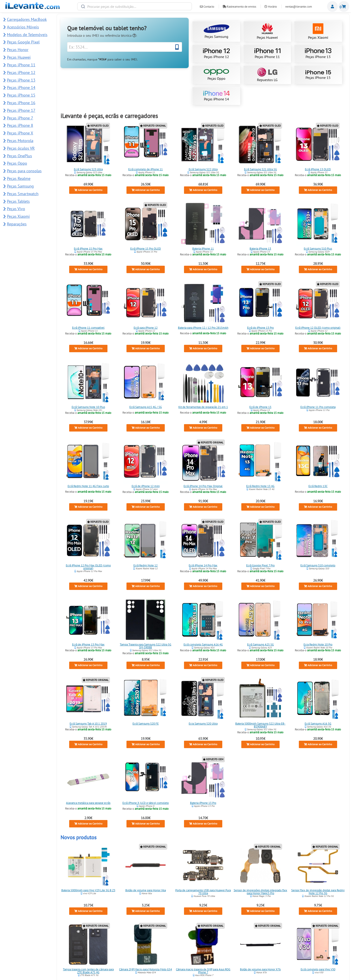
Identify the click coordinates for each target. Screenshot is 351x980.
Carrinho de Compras (344, 6)
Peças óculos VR (21, 148)
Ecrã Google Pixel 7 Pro (260, 565)
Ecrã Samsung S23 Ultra (88, 169)
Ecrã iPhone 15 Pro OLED (146, 249)
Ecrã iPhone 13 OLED (318, 169)
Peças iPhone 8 (20, 125)
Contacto (207, 7)
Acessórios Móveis (23, 27)
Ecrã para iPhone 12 (146, 328)
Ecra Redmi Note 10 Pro (318, 644)
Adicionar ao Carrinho (88, 190)
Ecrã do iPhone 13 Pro (260, 328)
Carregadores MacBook (27, 19)
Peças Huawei (267, 31)
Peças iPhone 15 (318, 75)
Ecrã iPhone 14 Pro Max (203, 565)
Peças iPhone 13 (318, 54)
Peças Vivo (16, 209)
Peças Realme (19, 178)
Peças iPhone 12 (216, 54)
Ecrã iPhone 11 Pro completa (318, 407)
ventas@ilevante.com (299, 7)
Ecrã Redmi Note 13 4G (261, 486)
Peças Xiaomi (318, 31)
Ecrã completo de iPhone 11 (146, 169)
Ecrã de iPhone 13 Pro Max (88, 644)
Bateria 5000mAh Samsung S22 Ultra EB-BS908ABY (261, 725)
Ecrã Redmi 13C (318, 486)
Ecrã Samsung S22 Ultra (203, 169)
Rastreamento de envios (239, 7)
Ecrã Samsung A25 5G (260, 644)
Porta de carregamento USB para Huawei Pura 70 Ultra (203, 892)
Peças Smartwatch (23, 194)
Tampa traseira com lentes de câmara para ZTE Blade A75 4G (88, 971)
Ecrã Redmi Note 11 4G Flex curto (88, 486)
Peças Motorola (20, 141)
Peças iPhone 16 (21, 103)
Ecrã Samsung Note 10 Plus (88, 407)
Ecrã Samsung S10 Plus (318, 249)
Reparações (17, 224)
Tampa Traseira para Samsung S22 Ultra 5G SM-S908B (146, 646)
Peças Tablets (18, 201)
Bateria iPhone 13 (261, 249)
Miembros (332, 6)
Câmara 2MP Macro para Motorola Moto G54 (146, 969)
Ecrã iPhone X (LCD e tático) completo (146, 803)
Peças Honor (18, 50)
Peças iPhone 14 (216, 96)
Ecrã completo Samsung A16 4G (203, 644)
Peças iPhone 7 (20, 118)
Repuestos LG (267, 75)
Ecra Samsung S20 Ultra (203, 724)
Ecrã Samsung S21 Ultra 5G (260, 169)
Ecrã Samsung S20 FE (146, 724)
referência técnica (121, 35)
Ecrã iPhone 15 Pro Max (88, 249)
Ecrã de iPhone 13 (261, 407)
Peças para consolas (24, 171)
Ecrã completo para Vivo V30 (318, 969)
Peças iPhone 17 (21, 110)
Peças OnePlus (19, 156)
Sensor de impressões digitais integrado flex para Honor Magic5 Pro (260, 892)
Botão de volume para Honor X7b (261, 969)
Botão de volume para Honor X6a (146, 890)
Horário (271, 7)
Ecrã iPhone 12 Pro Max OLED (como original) (88, 567)
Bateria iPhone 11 (203, 249)
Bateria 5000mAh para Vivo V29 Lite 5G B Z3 (88, 890)
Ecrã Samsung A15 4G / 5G (146, 407)
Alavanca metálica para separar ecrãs (88, 803)
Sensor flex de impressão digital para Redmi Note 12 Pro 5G (318, 892)
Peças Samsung (216, 32)
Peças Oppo (216, 75)
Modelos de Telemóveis (27, 35)
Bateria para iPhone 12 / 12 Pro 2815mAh (203, 328)
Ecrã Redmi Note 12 (146, 565)
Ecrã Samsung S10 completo (318, 565)
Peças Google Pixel (23, 42)
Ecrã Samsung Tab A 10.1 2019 (88, 724)
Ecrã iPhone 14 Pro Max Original (203, 486)
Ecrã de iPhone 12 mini (146, 486)
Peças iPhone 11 (267, 54)
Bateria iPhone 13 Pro (203, 803)
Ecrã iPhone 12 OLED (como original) (318, 328)
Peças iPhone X (20, 133)
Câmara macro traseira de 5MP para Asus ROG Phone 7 (203, 971)
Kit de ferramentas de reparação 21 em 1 (203, 407)
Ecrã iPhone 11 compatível (88, 328)
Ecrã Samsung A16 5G (318, 724)
